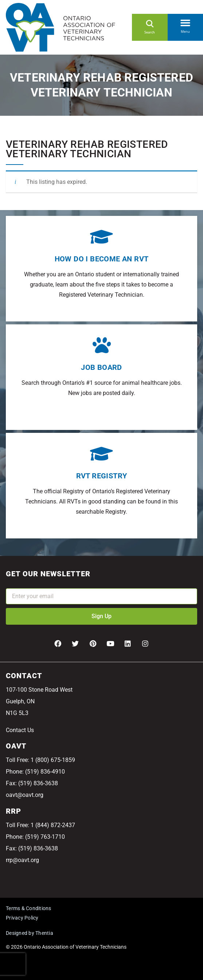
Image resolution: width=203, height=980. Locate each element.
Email (13, 583)
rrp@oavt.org (22, 860)
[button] (185, 21)
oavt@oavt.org (25, 795)
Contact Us (20, 730)
